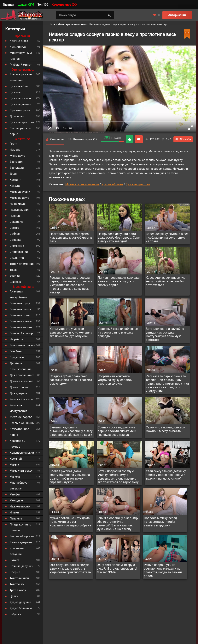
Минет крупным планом (82, 184)
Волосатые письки (23, 345)
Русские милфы (21, 98)
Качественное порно (19, 432)
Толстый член (19, 578)
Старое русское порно (20, 131)
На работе (16, 339)
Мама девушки (20, 192)
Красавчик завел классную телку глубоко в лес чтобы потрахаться (166, 281)
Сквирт (15, 560)
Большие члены (21, 321)
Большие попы (20, 315)
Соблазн (16, 234)
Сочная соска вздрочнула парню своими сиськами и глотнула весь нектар (117, 431)
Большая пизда (20, 309)
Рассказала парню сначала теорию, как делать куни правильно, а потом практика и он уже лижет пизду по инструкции (167, 384)
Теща (13, 270)
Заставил (16, 162)
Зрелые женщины (22, 423)
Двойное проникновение (21, 366)
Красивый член (112, 184)
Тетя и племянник (22, 264)
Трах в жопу (18, 590)
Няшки (14, 512)
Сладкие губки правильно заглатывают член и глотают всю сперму (71, 380)
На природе (18, 204)
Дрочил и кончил (22, 381)
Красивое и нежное (18, 444)
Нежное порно (20, 506)
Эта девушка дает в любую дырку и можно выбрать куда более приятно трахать (70, 569)
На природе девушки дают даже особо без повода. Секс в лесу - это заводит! (119, 238)
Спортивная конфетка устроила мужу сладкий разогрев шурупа (115, 380)
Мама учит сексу (21, 471)
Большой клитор (21, 333)
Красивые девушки (17, 551)
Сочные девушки (21, 566)
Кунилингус (18, 47)
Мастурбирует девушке (19, 486)
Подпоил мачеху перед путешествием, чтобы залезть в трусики (160, 522)
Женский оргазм (21, 399)
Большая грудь (20, 303)
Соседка (15, 240)
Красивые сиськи (22, 453)
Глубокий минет (21, 65)
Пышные (16, 518)
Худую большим (21, 608)
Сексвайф (17, 222)
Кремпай (16, 459)
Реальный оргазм (22, 536)
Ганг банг (16, 351)
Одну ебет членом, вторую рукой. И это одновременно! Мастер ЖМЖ (117, 569)
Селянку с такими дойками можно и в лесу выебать (166, 429)
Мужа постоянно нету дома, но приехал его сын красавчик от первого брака (70, 522)
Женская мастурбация (18, 408)
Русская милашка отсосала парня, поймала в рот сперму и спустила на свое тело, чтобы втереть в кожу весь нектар (71, 285)
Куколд (15, 186)
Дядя (13, 174)
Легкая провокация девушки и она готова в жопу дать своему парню (119, 281)
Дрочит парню (20, 387)
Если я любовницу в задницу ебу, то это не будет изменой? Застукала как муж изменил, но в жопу (117, 524)
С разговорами (20, 110)
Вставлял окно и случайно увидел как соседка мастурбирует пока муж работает (165, 334)
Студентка (17, 258)
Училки (15, 276)
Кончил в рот (19, 41)
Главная (8, 5)
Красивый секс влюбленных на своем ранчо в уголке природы (118, 332)
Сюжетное (17, 246)
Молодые (16, 500)
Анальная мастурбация (18, 294)
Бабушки (16, 614)
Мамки (14, 465)
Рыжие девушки (21, 542)
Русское (15, 92)
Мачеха (15, 477)
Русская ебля (19, 86)
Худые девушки (20, 602)
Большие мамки (21, 327)
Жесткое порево (21, 417)
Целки (14, 596)
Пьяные (15, 216)
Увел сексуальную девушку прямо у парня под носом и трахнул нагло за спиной (166, 475)
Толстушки (17, 584)
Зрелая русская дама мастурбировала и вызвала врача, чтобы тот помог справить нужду (70, 477)
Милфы (15, 494)
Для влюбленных (22, 375)
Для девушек (19, 393)
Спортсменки (19, 252)
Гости (14, 144)
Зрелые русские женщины (21, 77)
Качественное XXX (64, 5)
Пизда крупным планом (21, 527)
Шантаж (15, 282)
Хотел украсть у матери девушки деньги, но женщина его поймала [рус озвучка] (71, 332)
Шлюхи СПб (26, 5)
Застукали (17, 168)
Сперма (15, 572)
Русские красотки (138, 184)
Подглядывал (19, 210)
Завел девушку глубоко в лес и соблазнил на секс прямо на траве (167, 238)
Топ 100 (43, 5)
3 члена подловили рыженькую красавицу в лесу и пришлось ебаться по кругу (71, 431)
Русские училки (20, 104)
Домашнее (17, 116)
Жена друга (17, 156)
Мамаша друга (20, 198)
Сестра (14, 228)
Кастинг (15, 180)
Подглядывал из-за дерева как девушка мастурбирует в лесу (71, 238)
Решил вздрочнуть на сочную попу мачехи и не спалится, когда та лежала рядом (163, 570)
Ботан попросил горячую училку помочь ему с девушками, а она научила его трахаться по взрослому (118, 477)
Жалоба (183, 139)
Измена (15, 150)
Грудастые (17, 357)
